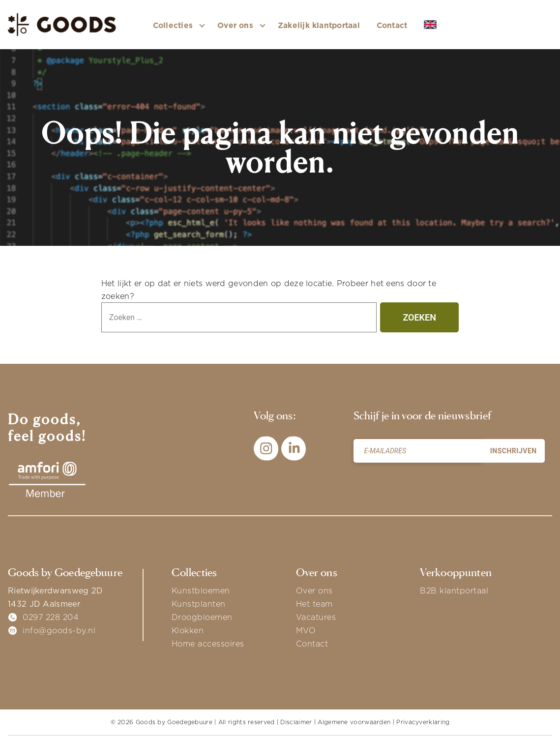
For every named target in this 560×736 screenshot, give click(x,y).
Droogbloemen (202, 617)
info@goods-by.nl (59, 630)
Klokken (188, 630)
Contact (392, 25)
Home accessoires (208, 644)
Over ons (314, 590)
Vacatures (316, 617)
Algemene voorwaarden (354, 722)
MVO (306, 630)
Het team (314, 604)
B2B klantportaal (454, 590)
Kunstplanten (199, 604)
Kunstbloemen (201, 590)
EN (438, 25)
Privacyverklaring (423, 722)
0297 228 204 (51, 617)
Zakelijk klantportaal (319, 25)
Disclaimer (296, 722)
